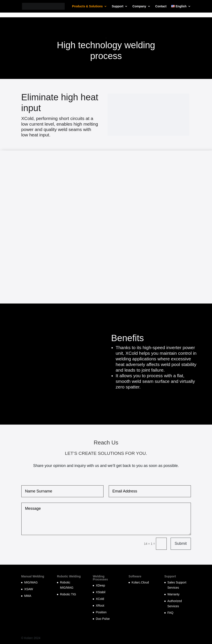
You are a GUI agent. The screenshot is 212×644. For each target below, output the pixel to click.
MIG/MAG (31, 582)
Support (118, 6)
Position (101, 612)
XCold (100, 599)
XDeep (100, 585)
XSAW (29, 589)
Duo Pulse (103, 619)
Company (139, 6)
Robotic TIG (68, 594)
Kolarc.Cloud (140, 582)
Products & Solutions (87, 6)
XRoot (100, 606)
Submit (181, 543)
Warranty (173, 594)
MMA (28, 596)
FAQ (170, 613)
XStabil (101, 592)
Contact (161, 6)
